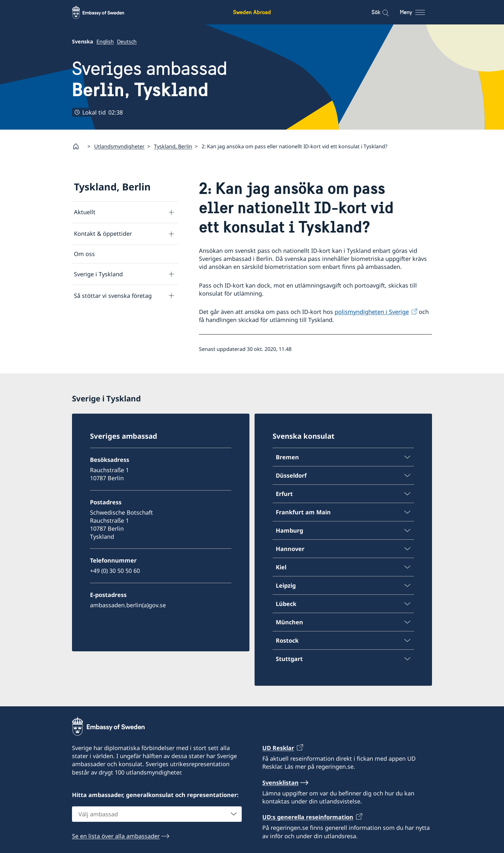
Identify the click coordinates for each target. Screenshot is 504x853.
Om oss (84, 254)
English (105, 41)
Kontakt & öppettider (103, 234)
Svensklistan (280, 783)
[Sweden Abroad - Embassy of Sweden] (104, 12)
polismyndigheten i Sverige (372, 312)
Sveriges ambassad (150, 79)
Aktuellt (85, 212)
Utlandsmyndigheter (119, 146)
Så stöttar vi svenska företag (113, 296)
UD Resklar (278, 748)
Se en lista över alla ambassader (116, 836)
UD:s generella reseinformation (308, 817)
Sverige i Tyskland (98, 274)
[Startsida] (78, 146)
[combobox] (157, 814)
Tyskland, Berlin (173, 146)
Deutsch (127, 41)
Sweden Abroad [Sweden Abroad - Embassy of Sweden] (252, 12)
